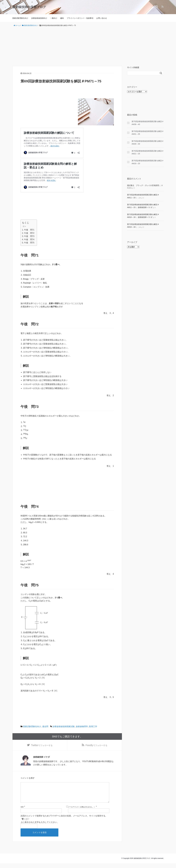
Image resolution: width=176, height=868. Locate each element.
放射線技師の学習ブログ (29, 7)
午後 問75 (29, 243)
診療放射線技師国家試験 (64, 726)
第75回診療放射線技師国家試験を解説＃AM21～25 (148, 152)
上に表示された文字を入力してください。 (40, 827)
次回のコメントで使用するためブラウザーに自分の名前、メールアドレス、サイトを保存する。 (64, 820)
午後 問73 (29, 236)
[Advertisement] (88, 46)
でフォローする (42, 745)
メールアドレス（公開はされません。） (82, 812)
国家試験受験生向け (20, 18)
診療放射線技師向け (39, 18)
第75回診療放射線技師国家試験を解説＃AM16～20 (148, 162)
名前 (22, 812)
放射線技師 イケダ (145, 207)
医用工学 (93, 726)
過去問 (45, 726)
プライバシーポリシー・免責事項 (80, 18)
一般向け (54, 18)
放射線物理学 (82, 726)
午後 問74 (29, 240)
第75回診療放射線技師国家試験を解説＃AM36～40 (148, 123)
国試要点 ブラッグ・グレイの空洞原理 (143, 185)
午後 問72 (29, 233)
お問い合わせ (102, 18)
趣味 (62, 18)
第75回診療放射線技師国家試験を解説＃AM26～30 (148, 142)
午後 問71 (29, 230)
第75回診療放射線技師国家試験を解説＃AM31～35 (148, 133)
